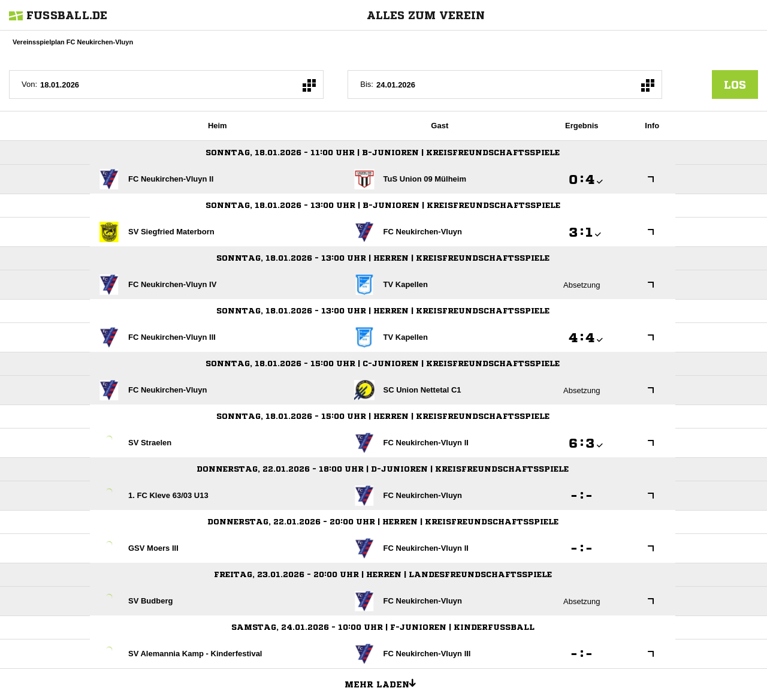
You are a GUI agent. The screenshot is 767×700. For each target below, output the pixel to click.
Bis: (367, 84)
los (735, 85)
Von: (29, 84)
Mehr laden (385, 683)
